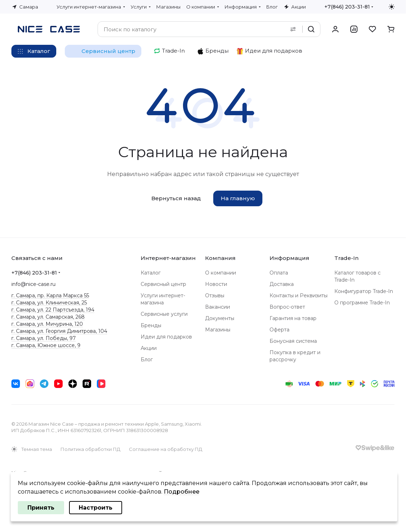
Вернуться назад (176, 198)
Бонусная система (293, 341)
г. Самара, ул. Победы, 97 (44, 338)
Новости (216, 284)
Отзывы (215, 296)
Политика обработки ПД (90, 449)
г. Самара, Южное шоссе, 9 (46, 345)
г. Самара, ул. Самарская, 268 (48, 317)
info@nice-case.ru (33, 284)
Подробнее (182, 492)
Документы (220, 318)
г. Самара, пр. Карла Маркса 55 (50, 296)
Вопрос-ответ (287, 307)
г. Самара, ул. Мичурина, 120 (47, 324)
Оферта (279, 330)
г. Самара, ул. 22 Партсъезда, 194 (53, 310)
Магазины (218, 330)
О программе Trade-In (362, 303)
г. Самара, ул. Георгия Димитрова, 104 (59, 331)
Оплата (279, 273)
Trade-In (346, 258)
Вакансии (218, 307)
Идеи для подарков (166, 337)
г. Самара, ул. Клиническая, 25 (49, 303)
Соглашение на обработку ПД (166, 449)
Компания (220, 258)
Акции (149, 348)
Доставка (282, 284)
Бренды (151, 325)
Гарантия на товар (293, 318)
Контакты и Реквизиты (299, 296)
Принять (41, 508)
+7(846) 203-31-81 (347, 7)
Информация (289, 258)
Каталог (151, 273)
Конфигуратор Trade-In (364, 291)
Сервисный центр (163, 284)
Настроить (96, 508)
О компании (221, 273)
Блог (147, 360)
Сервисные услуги (164, 314)
